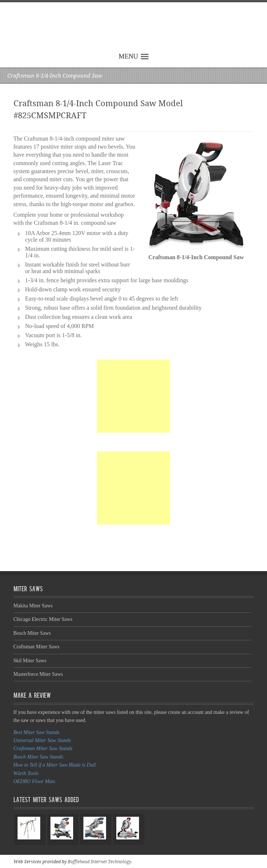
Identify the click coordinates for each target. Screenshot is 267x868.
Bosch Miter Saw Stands (39, 757)
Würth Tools (26, 773)
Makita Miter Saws (33, 606)
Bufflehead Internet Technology (99, 862)
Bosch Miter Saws (32, 633)
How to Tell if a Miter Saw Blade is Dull (55, 765)
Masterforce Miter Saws (38, 674)
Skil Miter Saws (30, 661)
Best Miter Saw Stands (37, 732)
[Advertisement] (133, 396)
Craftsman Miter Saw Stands (43, 748)
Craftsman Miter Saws (37, 647)
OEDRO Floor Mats (34, 781)
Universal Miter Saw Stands (42, 740)
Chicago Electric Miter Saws (43, 619)
